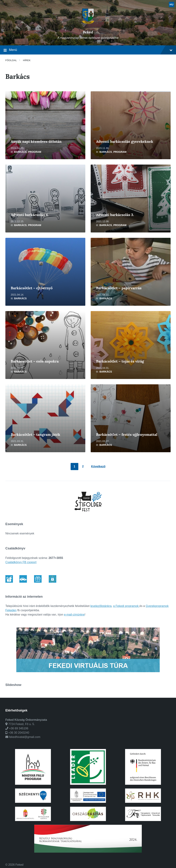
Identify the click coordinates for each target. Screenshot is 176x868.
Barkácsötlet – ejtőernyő (32, 288)
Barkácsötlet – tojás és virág (120, 361)
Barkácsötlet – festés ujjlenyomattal (127, 434)
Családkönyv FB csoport (21, 562)
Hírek (27, 60)
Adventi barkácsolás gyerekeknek (125, 141)
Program (35, 152)
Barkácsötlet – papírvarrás (119, 288)
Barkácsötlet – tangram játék (35, 434)
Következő (98, 466)
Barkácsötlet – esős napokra (35, 361)
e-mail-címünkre (74, 615)
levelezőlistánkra (101, 606)
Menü (88, 50)
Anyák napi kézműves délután (36, 141)
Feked (88, 32)
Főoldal (11, 60)
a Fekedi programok (126, 606)
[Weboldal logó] (88, 26)
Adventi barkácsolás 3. (115, 215)
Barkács (20, 152)
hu (171, 4)
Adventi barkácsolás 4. (30, 215)
